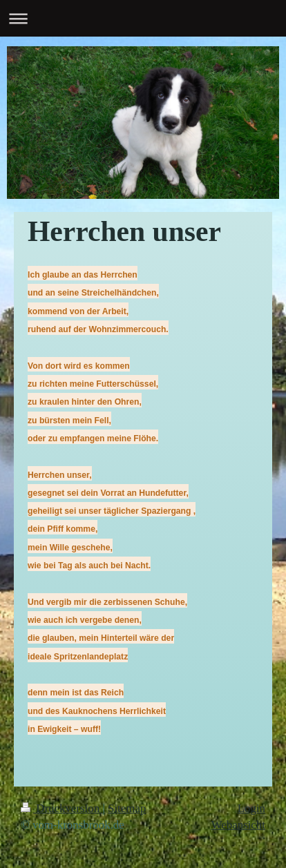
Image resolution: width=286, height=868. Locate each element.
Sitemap (127, 808)
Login (251, 808)
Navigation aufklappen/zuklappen (143, 18)
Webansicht (238, 825)
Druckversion (61, 808)
